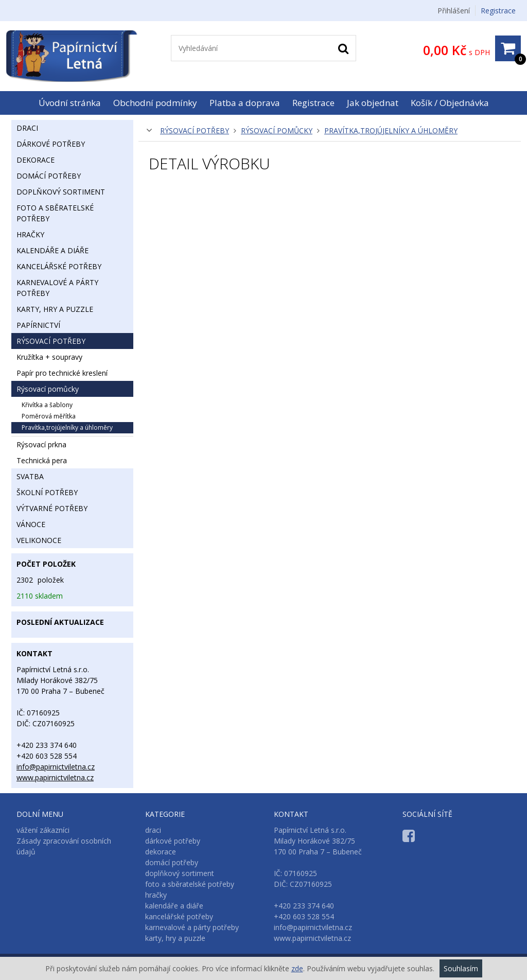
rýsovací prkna (41, 444)
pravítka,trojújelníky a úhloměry (391, 130)
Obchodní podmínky (155, 103)
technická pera (42, 460)
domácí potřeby (49, 176)
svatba (30, 476)
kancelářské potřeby (59, 266)
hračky (30, 234)
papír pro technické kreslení (62, 373)
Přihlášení (454, 11)
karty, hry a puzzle (55, 309)
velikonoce (39, 540)
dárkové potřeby (51, 144)
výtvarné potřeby (52, 508)
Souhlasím (461, 968)
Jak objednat (373, 103)
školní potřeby (47, 492)
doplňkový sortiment (61, 192)
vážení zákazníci (43, 830)
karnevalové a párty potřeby (57, 288)
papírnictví (38, 325)
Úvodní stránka (70, 103)
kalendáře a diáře (52, 250)
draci (27, 128)
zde (297, 968)
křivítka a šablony (47, 405)
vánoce (31, 524)
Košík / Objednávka (450, 103)
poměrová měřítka (49, 416)
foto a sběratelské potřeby (55, 213)
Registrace (498, 11)
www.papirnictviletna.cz (55, 777)
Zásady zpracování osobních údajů (64, 846)
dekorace (36, 160)
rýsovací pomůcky (277, 130)
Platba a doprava (245, 103)
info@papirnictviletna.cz (56, 767)
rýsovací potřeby (195, 130)
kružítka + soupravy (49, 357)
